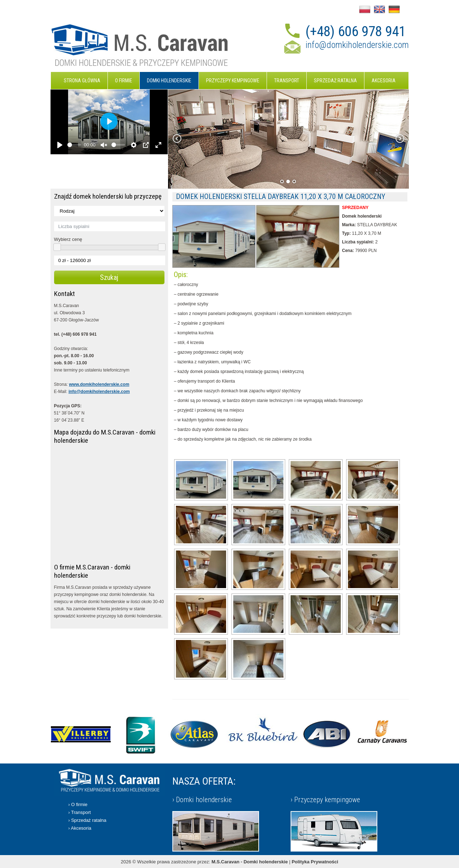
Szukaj (109, 277)
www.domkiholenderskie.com (99, 384)
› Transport (80, 812)
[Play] (60, 145)
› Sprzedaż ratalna (87, 820)
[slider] (74, 145)
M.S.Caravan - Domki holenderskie (250, 862)
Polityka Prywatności (315, 862)
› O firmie (78, 804)
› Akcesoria (80, 828)
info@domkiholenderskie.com (357, 45)
